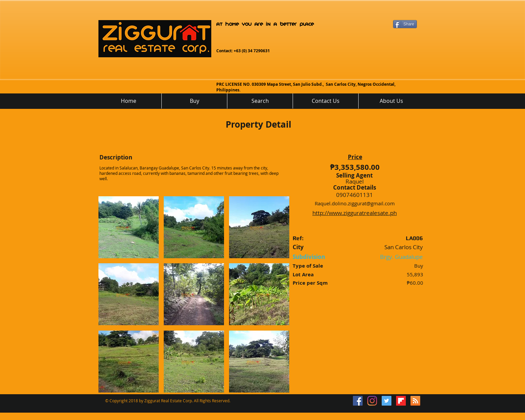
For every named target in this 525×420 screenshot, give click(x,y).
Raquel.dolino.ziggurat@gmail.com (355, 203)
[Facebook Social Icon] (358, 401)
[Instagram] (372, 401)
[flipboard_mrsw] (401, 401)
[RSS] (415, 401)
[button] (129, 227)
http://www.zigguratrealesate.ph (355, 213)
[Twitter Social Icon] (387, 401)
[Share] (405, 24)
